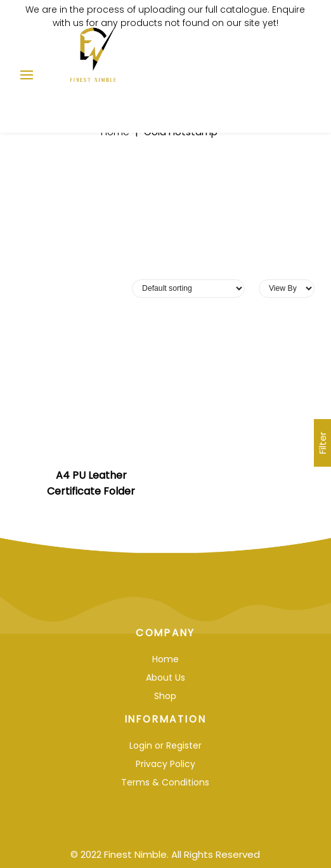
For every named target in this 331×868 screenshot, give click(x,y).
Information (166, 719)
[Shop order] (188, 289)
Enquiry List (278, 69)
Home (165, 659)
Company (166, 633)
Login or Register (165, 745)
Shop (165, 696)
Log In (256, 69)
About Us (165, 678)
